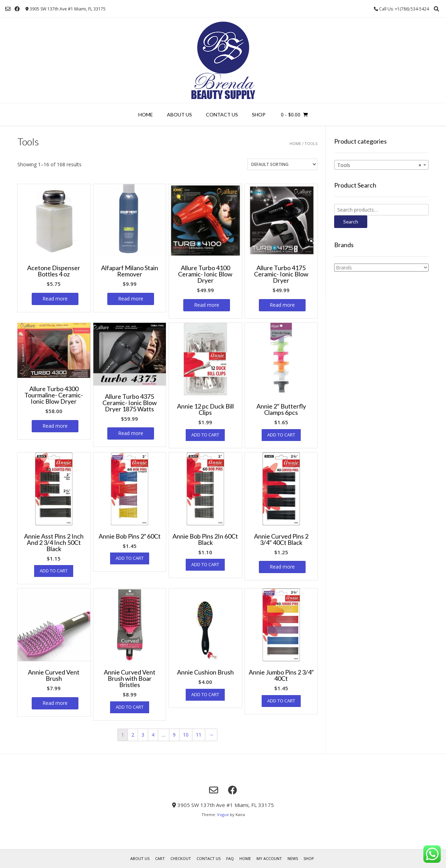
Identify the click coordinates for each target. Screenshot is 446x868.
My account (269, 858)
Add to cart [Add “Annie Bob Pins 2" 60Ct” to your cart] (130, 558)
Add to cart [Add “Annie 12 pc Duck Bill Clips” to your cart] (205, 435)
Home (146, 115)
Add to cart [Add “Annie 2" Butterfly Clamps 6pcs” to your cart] (281, 435)
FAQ (230, 858)
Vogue (223, 814)
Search (351, 222)
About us (179, 115)
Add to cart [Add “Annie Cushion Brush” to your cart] (205, 694)
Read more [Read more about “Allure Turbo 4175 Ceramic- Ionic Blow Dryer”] (282, 305)
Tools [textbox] (379, 165)
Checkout (181, 858)
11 (199, 735)
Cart (160, 858)
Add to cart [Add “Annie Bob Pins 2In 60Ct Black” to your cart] (205, 564)
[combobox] (381, 165)
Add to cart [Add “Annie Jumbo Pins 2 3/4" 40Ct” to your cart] (281, 701)
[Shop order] (282, 164)
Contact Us (222, 115)
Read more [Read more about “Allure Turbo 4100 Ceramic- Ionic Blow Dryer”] (207, 305)
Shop (259, 115)
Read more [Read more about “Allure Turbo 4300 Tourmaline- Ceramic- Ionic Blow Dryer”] (55, 426)
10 (186, 735)
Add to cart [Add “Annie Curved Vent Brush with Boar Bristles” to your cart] (130, 707)
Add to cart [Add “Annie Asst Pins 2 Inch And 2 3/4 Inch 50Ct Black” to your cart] (54, 571)
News (293, 858)
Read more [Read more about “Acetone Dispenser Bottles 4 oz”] (55, 299)
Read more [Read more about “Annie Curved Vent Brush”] (55, 703)
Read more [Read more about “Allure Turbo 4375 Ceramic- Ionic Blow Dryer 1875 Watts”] (131, 433)
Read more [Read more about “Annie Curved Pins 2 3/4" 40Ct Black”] (282, 567)
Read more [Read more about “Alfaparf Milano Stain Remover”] (131, 299)
